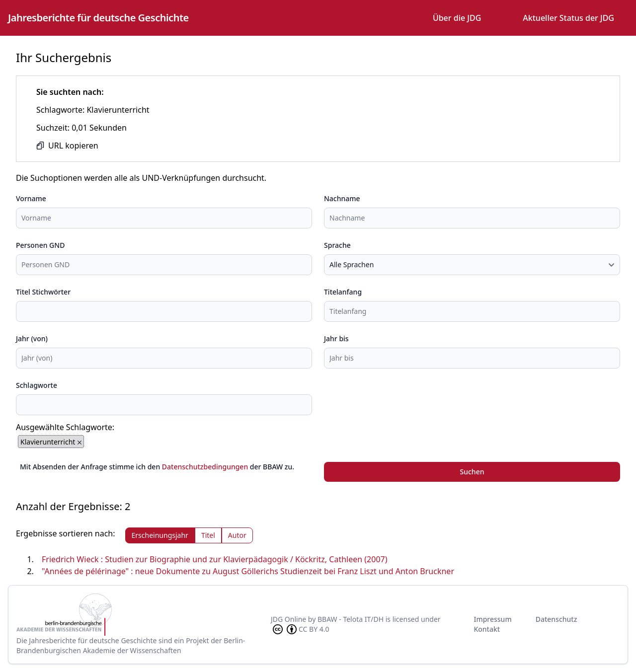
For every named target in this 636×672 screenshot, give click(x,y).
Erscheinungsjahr (160, 535)
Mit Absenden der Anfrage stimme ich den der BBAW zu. (157, 467)
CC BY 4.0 (300, 629)
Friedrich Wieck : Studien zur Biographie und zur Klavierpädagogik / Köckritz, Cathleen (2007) (215, 559)
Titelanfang (343, 292)
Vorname (31, 198)
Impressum (492, 619)
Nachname (342, 198)
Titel (208, 535)
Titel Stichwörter (43, 292)
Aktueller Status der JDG (568, 18)
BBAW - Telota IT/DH (351, 619)
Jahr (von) (32, 338)
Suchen (472, 472)
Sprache (337, 245)
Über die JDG (457, 18)
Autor (237, 535)
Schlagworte (37, 385)
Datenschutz (556, 619)
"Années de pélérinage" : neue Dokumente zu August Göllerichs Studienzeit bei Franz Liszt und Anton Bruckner (248, 571)
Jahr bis (336, 338)
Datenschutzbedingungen (205, 467)
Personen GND (40, 245)
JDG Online (288, 619)
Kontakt (487, 629)
